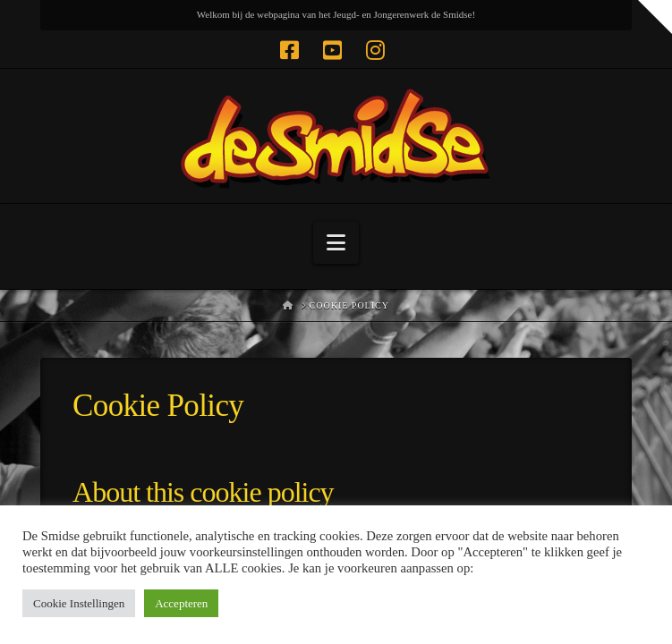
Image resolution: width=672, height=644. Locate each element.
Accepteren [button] (181, 603)
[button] (336, 243)
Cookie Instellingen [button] (79, 603)
